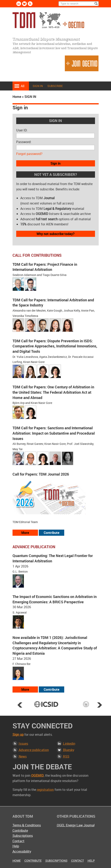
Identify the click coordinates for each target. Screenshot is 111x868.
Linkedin (69, 744)
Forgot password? (29, 154)
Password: (24, 142)
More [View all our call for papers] (25, 533)
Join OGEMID (82, 63)
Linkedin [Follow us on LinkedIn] (19, 4)
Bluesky (69, 750)
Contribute (20, 831)
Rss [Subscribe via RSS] (30, 4)
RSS (66, 756)
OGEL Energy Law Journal (76, 825)
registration (45, 790)
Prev (20, 705)
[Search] (79, 4)
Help (16, 846)
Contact (18, 841)
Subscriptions (23, 836)
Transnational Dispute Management (48, 20)
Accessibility (22, 851)
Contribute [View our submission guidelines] (51, 533)
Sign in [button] (55, 163)
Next (100, 705)
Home (17, 97)
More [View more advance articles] (25, 689)
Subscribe (55, 86)
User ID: (22, 130)
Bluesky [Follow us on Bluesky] (24, 4)
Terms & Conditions (27, 825)
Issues (23, 744)
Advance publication (34, 750)
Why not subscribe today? (55, 234)
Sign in (38, 86)
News (23, 756)
